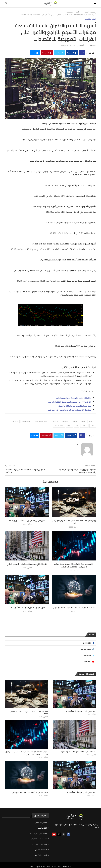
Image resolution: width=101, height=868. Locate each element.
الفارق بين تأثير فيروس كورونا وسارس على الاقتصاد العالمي (70, 402)
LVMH (93, 426)
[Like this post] (81, 53)
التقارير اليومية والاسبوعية (37, 831)
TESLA (69, 426)
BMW (83, 422)
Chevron (65, 422)
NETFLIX (84, 426)
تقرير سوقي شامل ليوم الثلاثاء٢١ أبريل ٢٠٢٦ (27, 520)
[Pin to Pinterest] (47, 53)
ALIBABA (92, 422)
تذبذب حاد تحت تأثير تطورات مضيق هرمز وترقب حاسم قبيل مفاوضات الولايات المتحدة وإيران (27, 751)
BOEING (75, 422)
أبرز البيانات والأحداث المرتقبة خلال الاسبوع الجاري (74, 398)
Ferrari (15, 422)
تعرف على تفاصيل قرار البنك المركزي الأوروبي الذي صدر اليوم (69, 410)
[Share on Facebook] (72, 53)
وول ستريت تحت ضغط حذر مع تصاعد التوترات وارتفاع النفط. (74, 522)
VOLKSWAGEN (59, 426)
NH (91, 45)
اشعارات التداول (41, 847)
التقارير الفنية (42, 826)
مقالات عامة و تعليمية (39, 836)
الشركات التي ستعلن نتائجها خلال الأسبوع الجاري (27, 564)
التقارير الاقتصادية (73, 12)
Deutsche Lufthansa (42, 422)
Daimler (56, 422)
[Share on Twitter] (59, 53)
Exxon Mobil (26, 422)
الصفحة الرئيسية (90, 12)
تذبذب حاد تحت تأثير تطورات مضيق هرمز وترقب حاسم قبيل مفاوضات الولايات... (74, 565)
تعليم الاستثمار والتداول (38, 842)
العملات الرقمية (41, 853)
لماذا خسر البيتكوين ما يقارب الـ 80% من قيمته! (75, 406)
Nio (77, 426)
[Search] (6, 4)
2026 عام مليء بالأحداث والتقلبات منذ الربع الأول (74, 608)
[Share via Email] (35, 53)
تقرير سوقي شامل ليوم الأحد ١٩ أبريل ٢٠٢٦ (27, 608)
